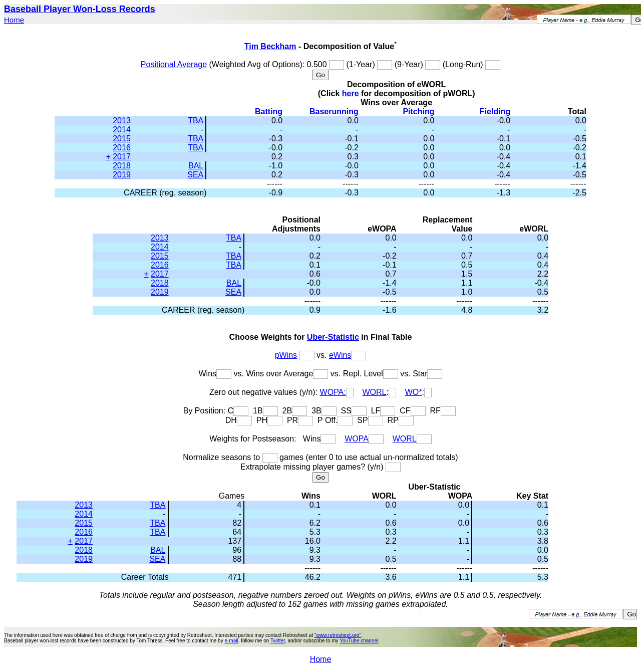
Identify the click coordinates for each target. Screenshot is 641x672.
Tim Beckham (270, 46)
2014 (122, 130)
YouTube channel (359, 641)
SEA (195, 175)
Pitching (418, 111)
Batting (269, 111)
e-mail (231, 641)
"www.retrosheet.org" (338, 635)
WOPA (357, 439)
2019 (122, 175)
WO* (414, 392)
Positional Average (174, 64)
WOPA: (333, 392)
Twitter (278, 641)
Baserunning (334, 111)
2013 (122, 121)
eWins (340, 355)
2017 (122, 157)
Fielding (495, 111)
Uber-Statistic (333, 337)
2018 (122, 166)
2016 (122, 148)
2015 (122, 139)
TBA (196, 121)
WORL (375, 392)
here (351, 93)
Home (14, 20)
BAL (196, 166)
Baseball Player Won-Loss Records (80, 9)
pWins (286, 355)
